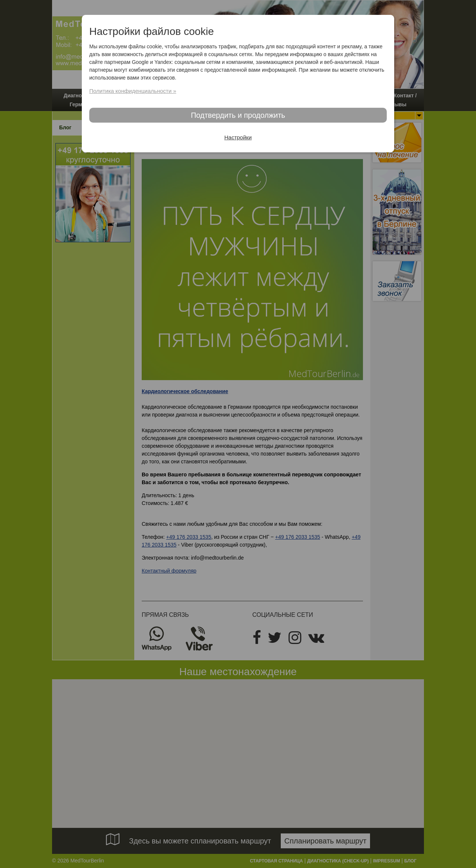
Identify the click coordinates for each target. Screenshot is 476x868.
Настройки (238, 137)
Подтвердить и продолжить (238, 115)
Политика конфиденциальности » (133, 91)
